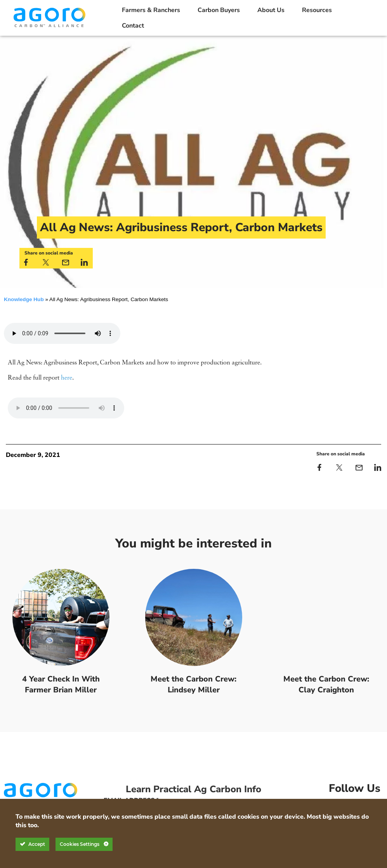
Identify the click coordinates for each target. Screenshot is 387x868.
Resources (317, 10)
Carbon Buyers (219, 10)
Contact (133, 26)
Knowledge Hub (24, 299)
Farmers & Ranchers (151, 10)
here (67, 378)
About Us (271, 10)
